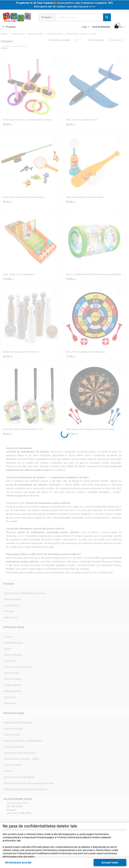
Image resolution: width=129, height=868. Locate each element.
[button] (107, 17)
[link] (65, 5)
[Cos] (120, 26)
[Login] (86, 28)
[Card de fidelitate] (101, 27)
